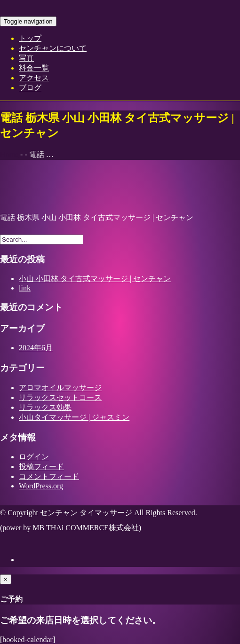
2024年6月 (36, 348)
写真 (26, 58)
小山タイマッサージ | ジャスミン (74, 417)
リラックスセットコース (60, 397)
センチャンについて (53, 48)
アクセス (34, 78)
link (25, 288)
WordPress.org (41, 486)
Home (9, 154)
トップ (30, 38)
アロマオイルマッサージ (60, 388)
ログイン (34, 457)
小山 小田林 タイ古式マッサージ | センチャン (95, 279)
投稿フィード (41, 467)
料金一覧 (34, 68)
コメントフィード (49, 476)
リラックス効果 (45, 407)
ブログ (30, 88)
